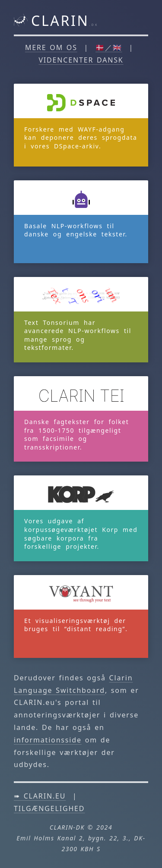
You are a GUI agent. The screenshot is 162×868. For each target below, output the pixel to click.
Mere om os (51, 47)
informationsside (48, 740)
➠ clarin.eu (40, 796)
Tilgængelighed (49, 808)
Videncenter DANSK (81, 60)
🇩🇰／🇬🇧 (109, 47)
